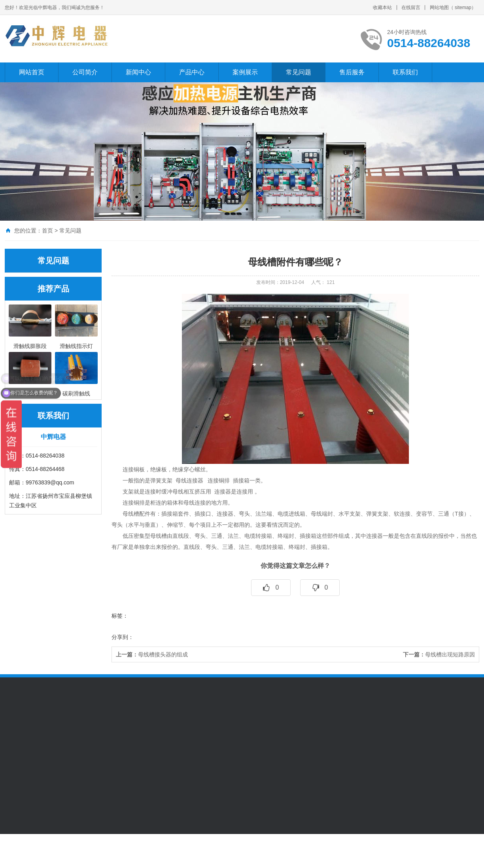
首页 (47, 231)
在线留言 (411, 8)
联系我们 (405, 72)
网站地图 (439, 8)
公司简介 (85, 72)
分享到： (123, 637)
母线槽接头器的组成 (152, 654)
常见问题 (299, 72)
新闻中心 (138, 72)
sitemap (463, 8)
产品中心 (192, 72)
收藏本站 (382, 8)
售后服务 (352, 72)
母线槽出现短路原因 (439, 654)
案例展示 (245, 72)
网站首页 (32, 72)
